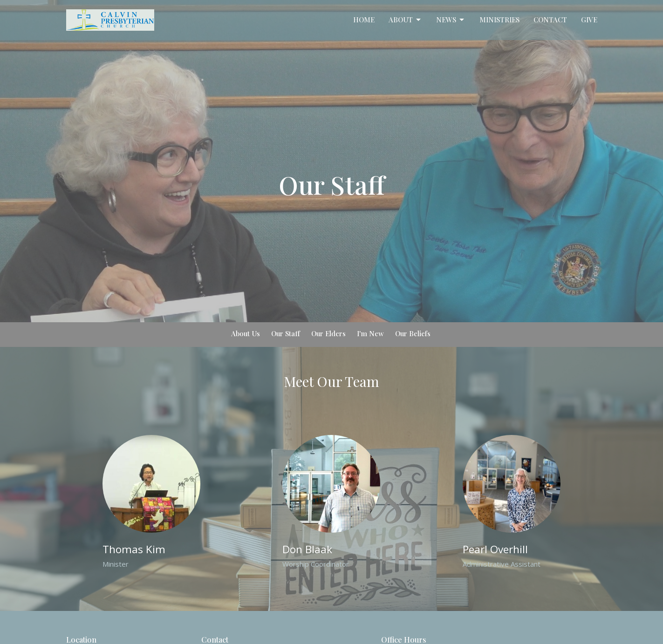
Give (589, 20)
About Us (246, 333)
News (451, 20)
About (405, 20)
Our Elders (328, 333)
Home (364, 20)
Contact (550, 20)
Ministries (499, 20)
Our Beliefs (413, 333)
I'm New (370, 333)
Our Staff (286, 333)
